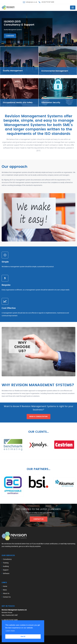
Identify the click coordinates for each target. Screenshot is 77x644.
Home (5, 586)
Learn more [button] (10, 631)
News (5, 590)
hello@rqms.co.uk (31, 2)
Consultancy (7, 559)
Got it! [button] (23, 636)
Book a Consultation (38, 416)
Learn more (10, 36)
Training (6, 563)
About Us (6, 593)
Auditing (6, 566)
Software (6, 573)
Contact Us (39, 519)
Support (6, 570)
